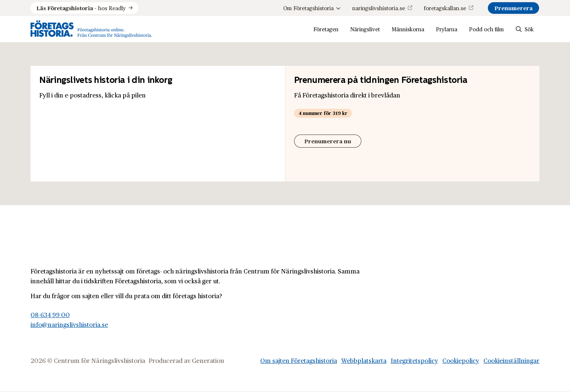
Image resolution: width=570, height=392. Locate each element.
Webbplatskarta (364, 360)
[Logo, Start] (91, 29)
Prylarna (447, 29)
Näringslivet (365, 29)
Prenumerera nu (328, 141)
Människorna (408, 29)
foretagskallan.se (445, 8)
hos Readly (81, 8)
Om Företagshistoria (312, 8)
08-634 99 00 (50, 315)
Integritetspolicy (414, 360)
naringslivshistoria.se (379, 8)
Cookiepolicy (461, 360)
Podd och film (486, 29)
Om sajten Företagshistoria (299, 360)
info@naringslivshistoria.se (69, 324)
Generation (208, 360)
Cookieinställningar (511, 360)
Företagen (326, 29)
